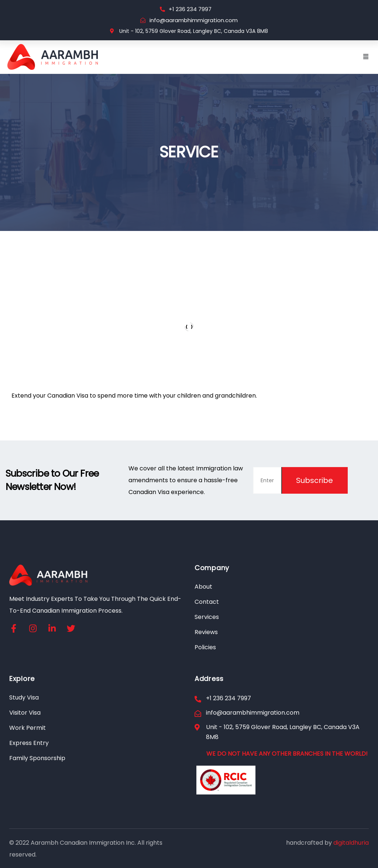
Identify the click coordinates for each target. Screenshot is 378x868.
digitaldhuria (351, 843)
